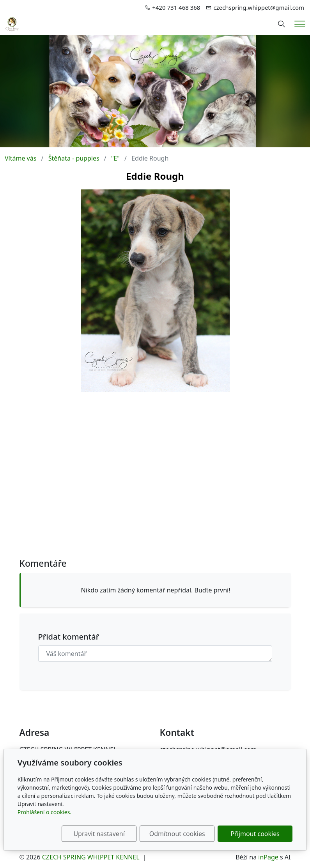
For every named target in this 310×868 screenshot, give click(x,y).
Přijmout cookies (255, 834)
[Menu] (300, 24)
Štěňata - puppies (74, 158)
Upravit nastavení (99, 834)
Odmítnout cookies (177, 834)
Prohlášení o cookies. (44, 812)
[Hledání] (282, 24)
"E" (115, 158)
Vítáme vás (20, 158)
